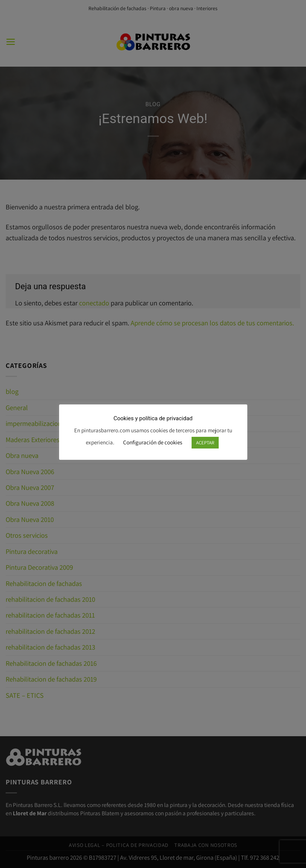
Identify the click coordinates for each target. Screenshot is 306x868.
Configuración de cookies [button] (153, 442)
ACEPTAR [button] (205, 443)
